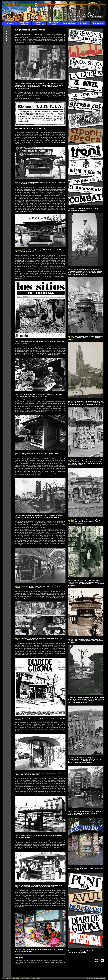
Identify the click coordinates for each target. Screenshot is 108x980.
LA (27, 42)
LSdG (30, 98)
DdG (41, 793)
